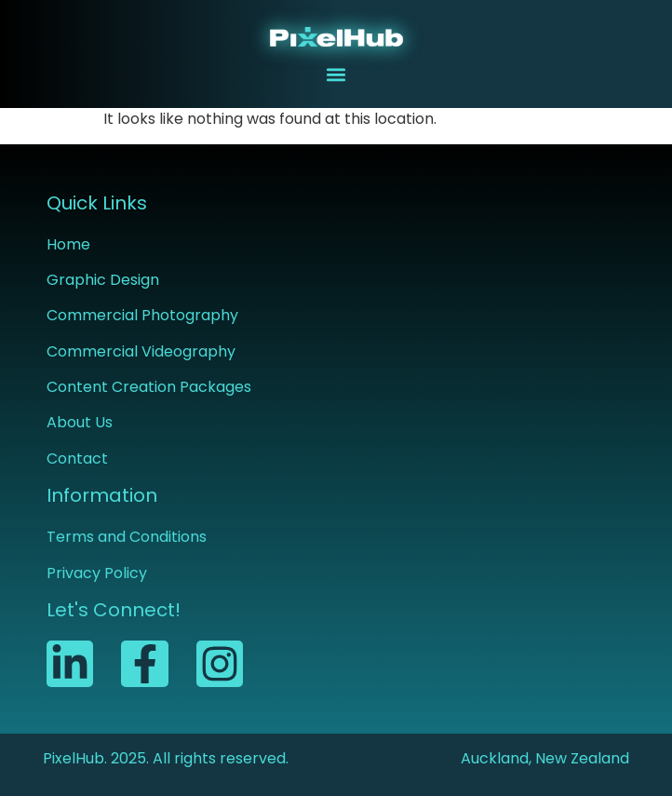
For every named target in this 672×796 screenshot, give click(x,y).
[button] (336, 74)
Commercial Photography (142, 315)
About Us (80, 422)
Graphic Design (103, 280)
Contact (77, 459)
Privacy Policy (97, 573)
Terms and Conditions (127, 537)
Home (68, 244)
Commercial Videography (141, 351)
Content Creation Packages (149, 387)
